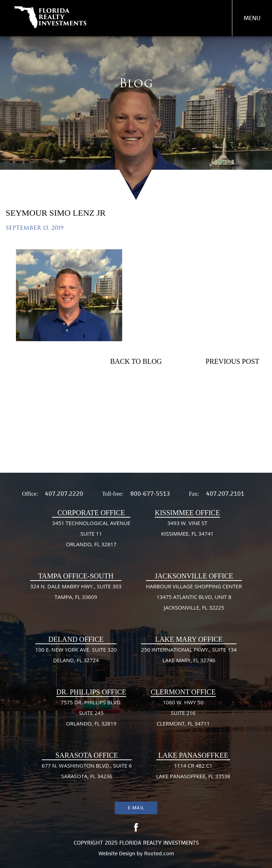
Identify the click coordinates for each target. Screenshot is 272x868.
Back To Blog (136, 361)
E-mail (136, 808)
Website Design (117, 853)
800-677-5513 (150, 494)
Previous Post (232, 361)
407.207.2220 (64, 494)
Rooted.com (159, 853)
